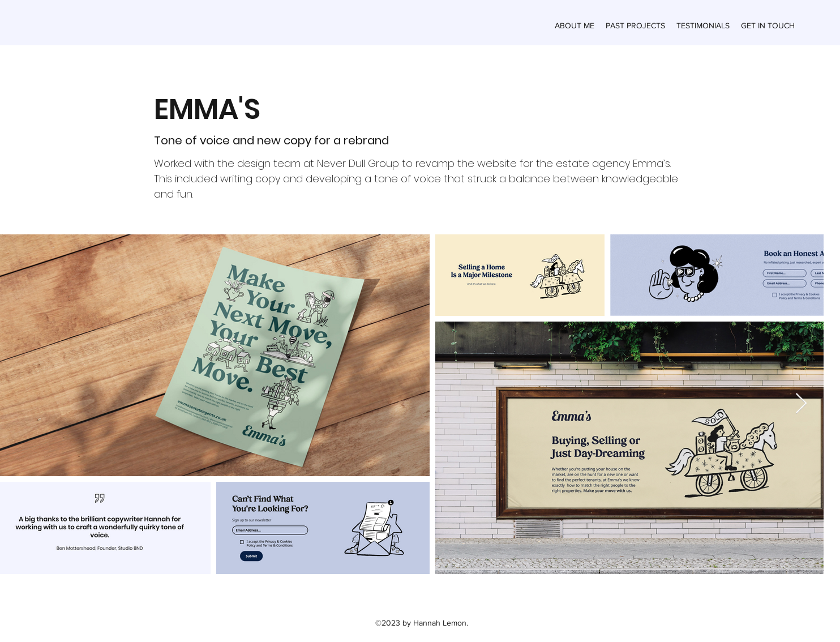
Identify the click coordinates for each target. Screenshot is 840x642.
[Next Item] (801, 404)
